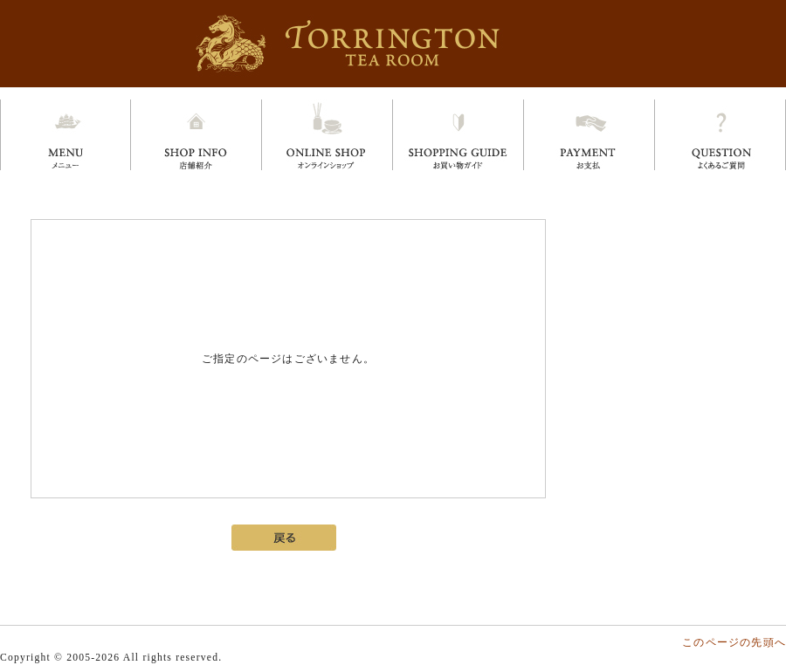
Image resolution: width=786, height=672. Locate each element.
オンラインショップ (327, 135)
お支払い (589, 135)
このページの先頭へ (734, 642)
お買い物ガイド (458, 135)
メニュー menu (65, 135)
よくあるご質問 (720, 135)
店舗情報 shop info (196, 135)
